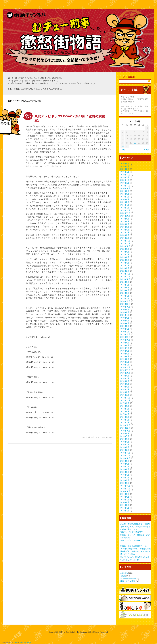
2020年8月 (125, 312)
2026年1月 (125, 172)
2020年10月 (125, 307)
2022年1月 (125, 271)
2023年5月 (125, 227)
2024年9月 (125, 191)
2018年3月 (125, 389)
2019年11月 (125, 337)
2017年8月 (125, 406)
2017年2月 (125, 420)
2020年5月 (125, 321)
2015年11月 (125, 455)
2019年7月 (125, 348)
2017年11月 (125, 400)
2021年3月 (125, 293)
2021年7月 (125, 285)
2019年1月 (125, 365)
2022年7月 (125, 254)
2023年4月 (125, 230)
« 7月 (123, 150)
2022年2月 (125, 268)
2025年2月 (125, 183)
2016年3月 (125, 444)
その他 (109, 437)
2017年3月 (125, 417)
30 (122, 147)
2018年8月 (125, 376)
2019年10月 (125, 340)
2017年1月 (125, 422)
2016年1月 (125, 450)
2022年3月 (125, 265)
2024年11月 (125, 186)
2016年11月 (125, 428)
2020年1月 (125, 332)
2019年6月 (125, 351)
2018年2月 (125, 392)
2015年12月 (125, 453)
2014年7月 (125, 500)
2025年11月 (125, 175)
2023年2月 (125, 235)
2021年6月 (125, 287)
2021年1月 (125, 299)
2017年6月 (125, 411)
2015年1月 (125, 483)
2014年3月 (125, 511)
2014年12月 (125, 486)
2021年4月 (125, 290)
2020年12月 (125, 301)
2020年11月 (125, 304)
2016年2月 (125, 447)
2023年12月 (125, 210)
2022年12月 (125, 241)
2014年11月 (125, 489)
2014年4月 (125, 508)
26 (135, 143)
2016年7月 (125, 436)
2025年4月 (125, 180)
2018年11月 (125, 370)
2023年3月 (125, 232)
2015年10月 (125, 458)
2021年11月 (125, 276)
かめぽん (124, 573)
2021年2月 (125, 296)
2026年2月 (125, 169)
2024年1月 (125, 208)
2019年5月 (125, 354)
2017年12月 (125, 398)
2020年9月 (125, 310)
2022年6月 (125, 257)
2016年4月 (125, 442)
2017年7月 (125, 409)
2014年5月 (125, 505)
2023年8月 (125, 221)
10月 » (147, 150)
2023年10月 (125, 216)
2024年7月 (125, 197)
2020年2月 (125, 329)
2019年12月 (125, 334)
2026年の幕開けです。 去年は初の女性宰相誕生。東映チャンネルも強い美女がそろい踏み (136, 551)
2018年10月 (125, 373)
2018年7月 (125, 378)
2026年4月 (125, 164)
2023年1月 (125, 238)
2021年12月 (125, 274)
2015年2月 (125, 480)
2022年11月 (125, 243)
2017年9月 (125, 403)
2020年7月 (125, 315)
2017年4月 (125, 414)
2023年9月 (125, 219)
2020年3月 (125, 326)
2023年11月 (125, 213)
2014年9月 (125, 494)
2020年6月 (125, 318)
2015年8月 (125, 464)
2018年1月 (125, 395)
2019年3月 (125, 359)
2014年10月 (125, 491)
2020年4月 (125, 323)
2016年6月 (125, 439)
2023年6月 (125, 224)
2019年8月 (125, 345)
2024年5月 (125, 202)
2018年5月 (125, 384)
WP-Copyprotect (25, 643)
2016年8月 (125, 433)
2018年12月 (125, 367)
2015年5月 (125, 472)
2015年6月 (125, 469)
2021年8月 (125, 282)
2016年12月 (125, 425)
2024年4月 (125, 205)
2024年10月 (125, 188)
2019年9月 (125, 343)
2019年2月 (125, 362)
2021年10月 (125, 279)
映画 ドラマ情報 (128, 581)
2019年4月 (125, 356)
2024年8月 (125, 194)
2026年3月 (125, 166)
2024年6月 (125, 199)
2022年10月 (125, 246)
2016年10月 (125, 431)
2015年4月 (125, 475)
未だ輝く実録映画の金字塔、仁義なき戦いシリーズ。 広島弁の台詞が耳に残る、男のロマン (135, 527)
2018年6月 (125, 381)
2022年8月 (125, 252)
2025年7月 (125, 177)
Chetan (15, 643)
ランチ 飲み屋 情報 (128, 579)
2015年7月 (125, 467)
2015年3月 (125, 478)
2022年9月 (125, 249)
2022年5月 (125, 260)
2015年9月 (125, 461)
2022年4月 (125, 263)
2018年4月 (125, 387)
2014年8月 (125, 497)
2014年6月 (125, 502)
